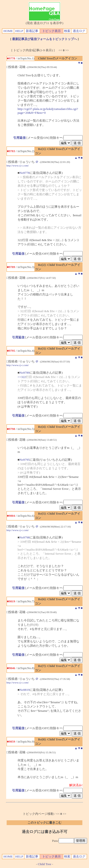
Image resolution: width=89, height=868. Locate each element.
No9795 (25, 460)
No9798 (25, 537)
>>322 (22, 377)
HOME (8, 31)
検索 (67, 31)
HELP (19, 31)
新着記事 (32, 31)
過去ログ (79, 31)
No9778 (25, 173)
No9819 (25, 690)
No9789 (25, 373)
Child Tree (44, 864)
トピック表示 (52, 31)
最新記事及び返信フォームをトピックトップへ (44, 39)
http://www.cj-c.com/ (18, 165)
